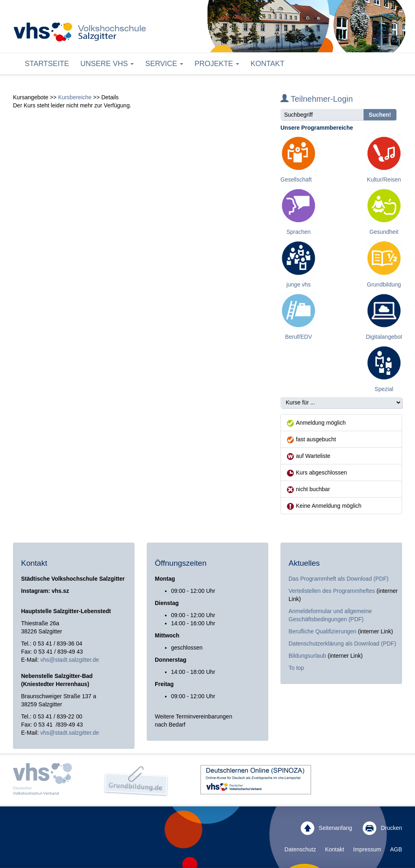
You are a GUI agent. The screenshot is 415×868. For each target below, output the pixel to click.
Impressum (367, 849)
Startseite (47, 64)
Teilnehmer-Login (317, 99)
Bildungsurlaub (307, 656)
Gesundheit (384, 232)
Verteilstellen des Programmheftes (332, 591)
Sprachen (299, 232)
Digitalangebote (386, 337)
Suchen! (380, 115)
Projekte (217, 64)
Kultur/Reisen (384, 180)
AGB (396, 849)
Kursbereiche (75, 97)
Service (164, 64)
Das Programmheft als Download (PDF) (339, 579)
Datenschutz (300, 849)
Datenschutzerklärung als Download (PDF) (342, 644)
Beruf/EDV (299, 337)
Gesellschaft (296, 180)
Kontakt (267, 64)
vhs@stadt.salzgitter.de (70, 660)
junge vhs (299, 284)
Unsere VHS (107, 64)
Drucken (382, 828)
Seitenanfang (326, 828)
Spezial (384, 389)
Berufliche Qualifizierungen (323, 631)
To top (296, 668)
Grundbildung (384, 284)
